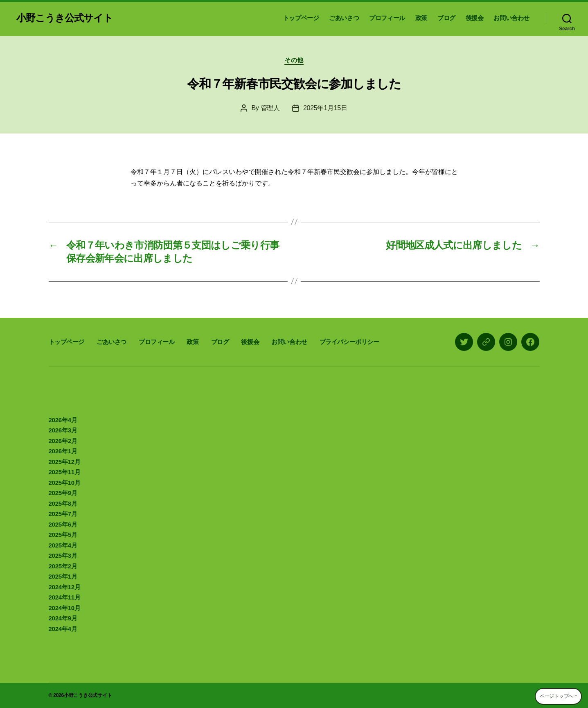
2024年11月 (65, 597)
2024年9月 (63, 618)
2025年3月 (63, 555)
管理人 (270, 108)
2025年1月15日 (325, 108)
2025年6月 (63, 524)
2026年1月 (63, 451)
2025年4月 (63, 545)
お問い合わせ (511, 18)
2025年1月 (63, 576)
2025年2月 (63, 566)
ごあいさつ (344, 18)
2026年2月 (63, 441)
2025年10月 (65, 483)
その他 (294, 60)
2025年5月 (63, 535)
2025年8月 (63, 503)
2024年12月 (65, 587)
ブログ (446, 18)
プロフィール (387, 18)
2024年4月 (63, 629)
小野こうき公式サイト (65, 18)
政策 (421, 18)
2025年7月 (63, 514)
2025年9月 (63, 493)
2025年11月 (65, 472)
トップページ (301, 18)
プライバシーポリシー (349, 342)
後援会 (475, 18)
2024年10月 (65, 608)
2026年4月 (63, 420)
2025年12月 (65, 462)
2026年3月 (63, 430)
